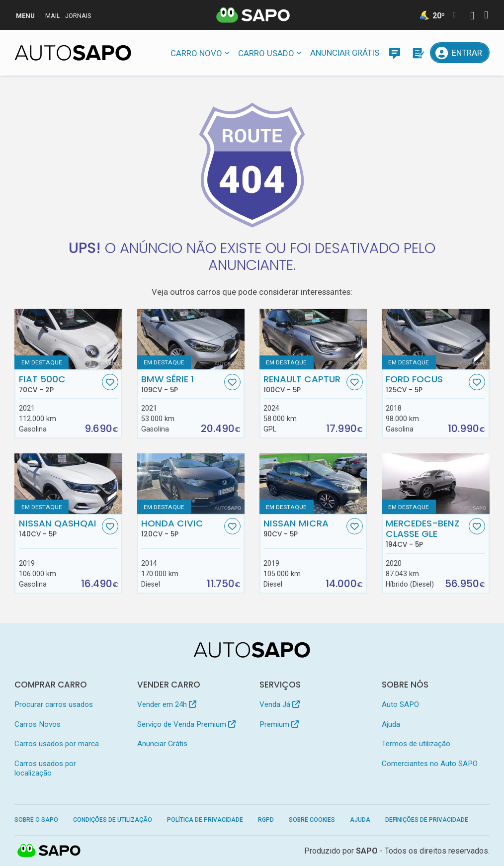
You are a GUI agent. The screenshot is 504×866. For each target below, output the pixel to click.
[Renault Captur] (313, 339)
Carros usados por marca (57, 744)
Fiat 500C (59, 384)
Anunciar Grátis (345, 53)
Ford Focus (426, 384)
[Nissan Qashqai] (68, 484)
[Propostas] (418, 53)
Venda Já (280, 704)
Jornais (78, 16)
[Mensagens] (395, 53)
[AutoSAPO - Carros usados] (73, 53)
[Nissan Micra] (313, 484)
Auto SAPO (400, 704)
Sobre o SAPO (36, 820)
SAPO (367, 851)
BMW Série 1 (182, 384)
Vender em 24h (167, 704)
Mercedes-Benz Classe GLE (426, 533)
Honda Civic (182, 528)
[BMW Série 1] (191, 339)
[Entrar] (460, 53)
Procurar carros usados (54, 704)
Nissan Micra (304, 528)
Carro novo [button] (196, 53)
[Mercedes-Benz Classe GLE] (436, 484)
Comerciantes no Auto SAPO (430, 764)
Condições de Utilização (113, 820)
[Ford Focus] (436, 339)
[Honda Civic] (191, 484)
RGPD (266, 820)
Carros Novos (38, 724)
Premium (279, 724)
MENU (25, 16)
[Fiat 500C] (68, 339)
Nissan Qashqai (59, 528)
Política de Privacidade (205, 820)
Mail (53, 16)
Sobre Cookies (312, 820)
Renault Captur (304, 384)
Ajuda (391, 724)
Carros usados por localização (45, 768)
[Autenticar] (472, 17)
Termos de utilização (416, 744)
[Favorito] (110, 382)
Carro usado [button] (266, 53)
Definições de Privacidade (427, 820)
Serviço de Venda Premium (186, 724)
